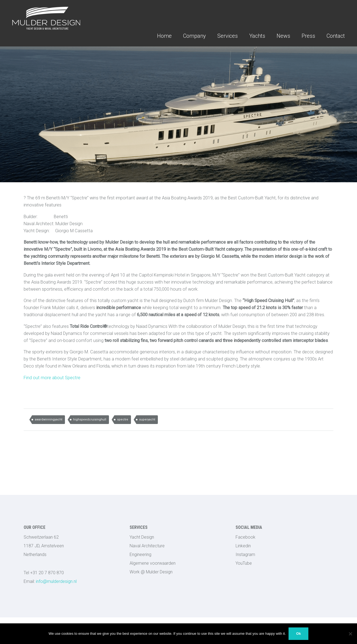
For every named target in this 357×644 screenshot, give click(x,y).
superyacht (147, 420)
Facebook (245, 537)
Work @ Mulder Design (151, 572)
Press (308, 36)
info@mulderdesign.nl (50, 581)
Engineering (140, 555)
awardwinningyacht (48, 420)
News (283, 36)
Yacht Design (142, 537)
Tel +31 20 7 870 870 (44, 573)
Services (228, 36)
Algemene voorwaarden (153, 563)
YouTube (244, 563)
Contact (336, 36)
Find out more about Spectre (52, 378)
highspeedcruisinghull (90, 420)
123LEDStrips (249, 583)
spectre (123, 420)
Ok (298, 634)
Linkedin (243, 546)
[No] (350, 634)
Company (195, 36)
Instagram (245, 555)
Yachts (257, 36)
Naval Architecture (147, 546)
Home (164, 36)
